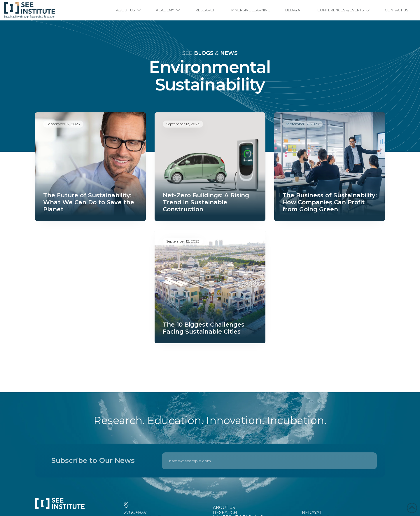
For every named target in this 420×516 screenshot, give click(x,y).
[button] (128, 10)
